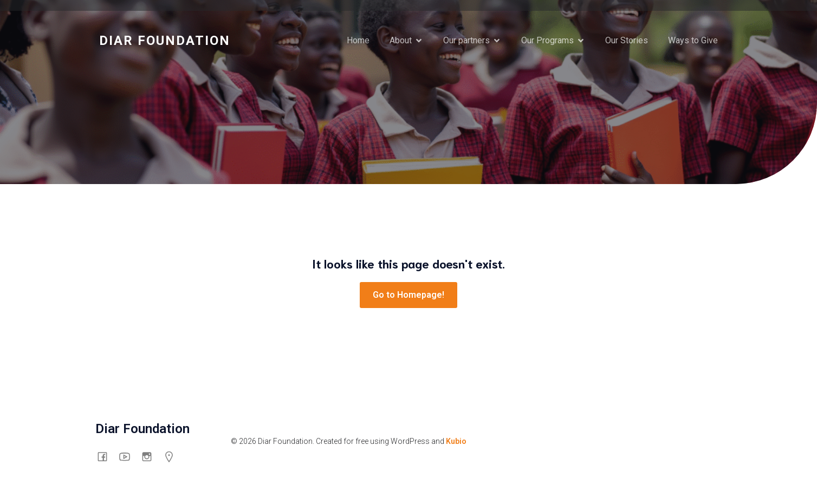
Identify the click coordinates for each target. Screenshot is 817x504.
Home (358, 40)
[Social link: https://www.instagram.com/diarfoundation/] (151, 456)
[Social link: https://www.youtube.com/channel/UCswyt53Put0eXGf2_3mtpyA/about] (129, 456)
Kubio (456, 441)
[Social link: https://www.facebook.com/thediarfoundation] (106, 456)
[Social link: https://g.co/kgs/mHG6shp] (173, 456)
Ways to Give (693, 40)
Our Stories (627, 40)
